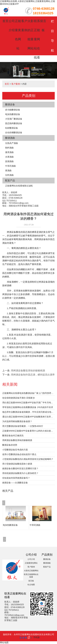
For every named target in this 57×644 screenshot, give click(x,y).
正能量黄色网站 (31, 563)
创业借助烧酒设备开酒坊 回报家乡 (19, 398)
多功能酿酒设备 (13, 110)
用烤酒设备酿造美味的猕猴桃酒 (28, 371)
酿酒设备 (10, 104)
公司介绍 (31, 559)
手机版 (36, 637)
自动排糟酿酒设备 (14, 133)
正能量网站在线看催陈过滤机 (19, 186)
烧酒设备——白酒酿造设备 (15, 483)
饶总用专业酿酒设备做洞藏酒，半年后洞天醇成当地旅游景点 (28, 412)
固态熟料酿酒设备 (14, 123)
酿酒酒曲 (10, 138)
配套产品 (10, 180)
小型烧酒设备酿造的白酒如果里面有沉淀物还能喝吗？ (28, 459)
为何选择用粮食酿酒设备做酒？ (17, 421)
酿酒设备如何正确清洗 (13, 436)
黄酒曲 (8, 170)
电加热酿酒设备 (13, 114)
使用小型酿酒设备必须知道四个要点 (19, 454)
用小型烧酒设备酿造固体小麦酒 (17, 464)
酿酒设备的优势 (10, 445)
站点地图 (31, 585)
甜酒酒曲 (9, 161)
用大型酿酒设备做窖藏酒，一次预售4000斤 (23, 426)
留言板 (31, 581)
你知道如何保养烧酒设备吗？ (16, 478)
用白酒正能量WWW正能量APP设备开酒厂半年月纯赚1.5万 (28, 403)
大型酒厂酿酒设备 (14, 119)
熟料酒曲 (9, 148)
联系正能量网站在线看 (37, 39)
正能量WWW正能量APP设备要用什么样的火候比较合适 (28, 431)
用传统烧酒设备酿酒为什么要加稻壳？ (20, 473)
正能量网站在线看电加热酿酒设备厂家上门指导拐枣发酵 (28, 393)
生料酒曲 (9, 175)
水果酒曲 (9, 157)
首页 (5, 21)
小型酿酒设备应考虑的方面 (15, 450)
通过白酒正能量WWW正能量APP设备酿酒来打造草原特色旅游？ (28, 417)
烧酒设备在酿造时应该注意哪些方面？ (20, 468)
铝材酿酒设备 (12, 128)
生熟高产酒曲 (12, 143)
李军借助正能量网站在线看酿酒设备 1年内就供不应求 (28, 407)
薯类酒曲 (9, 152)
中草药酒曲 (10, 166)
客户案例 (16, 84)
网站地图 (4, 642)
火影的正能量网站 (31, 571)
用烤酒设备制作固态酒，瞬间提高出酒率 (33, 375)
